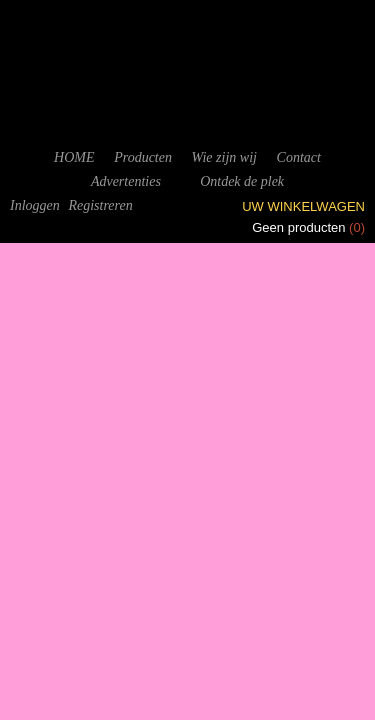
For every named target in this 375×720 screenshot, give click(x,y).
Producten (143, 157)
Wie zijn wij (224, 157)
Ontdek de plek (242, 181)
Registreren (100, 205)
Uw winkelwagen (303, 206)
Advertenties (126, 181)
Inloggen (35, 205)
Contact (299, 157)
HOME (74, 157)
